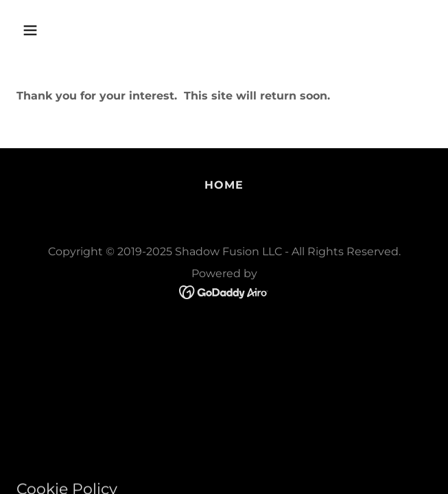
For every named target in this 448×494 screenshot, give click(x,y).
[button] (64, 30)
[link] (224, 291)
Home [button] (224, 185)
